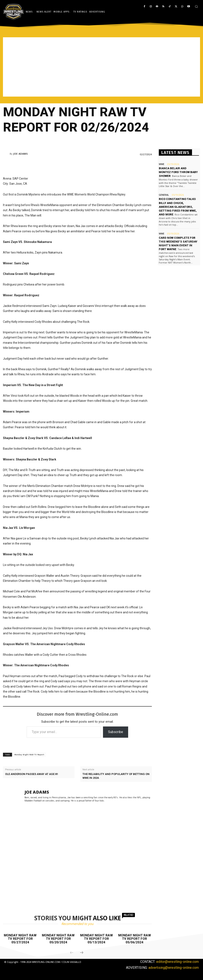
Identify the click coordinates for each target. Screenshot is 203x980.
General (164, 195)
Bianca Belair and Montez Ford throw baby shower (178, 172)
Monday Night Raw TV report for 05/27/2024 (20, 939)
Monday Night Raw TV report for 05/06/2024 (135, 939)
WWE (162, 164)
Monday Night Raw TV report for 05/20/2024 (58, 939)
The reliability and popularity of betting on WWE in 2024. (116, 776)
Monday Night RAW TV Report (29, 755)
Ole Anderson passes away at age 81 (32, 774)
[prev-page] (72, 953)
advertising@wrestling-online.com (174, 968)
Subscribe (116, 732)
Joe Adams (21, 154)
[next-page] (82, 953)
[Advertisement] (101, 67)
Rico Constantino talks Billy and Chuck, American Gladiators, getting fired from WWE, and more (178, 207)
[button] (196, 6)
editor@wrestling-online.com (178, 962)
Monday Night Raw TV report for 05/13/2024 (97, 939)
